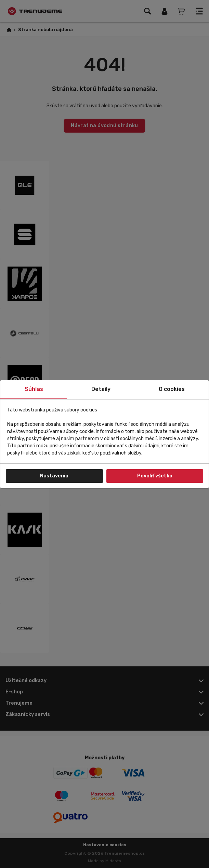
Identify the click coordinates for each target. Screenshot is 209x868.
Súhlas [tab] (34, 389)
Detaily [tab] (101, 389)
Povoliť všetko (155, 476)
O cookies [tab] (172, 389)
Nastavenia (54, 476)
